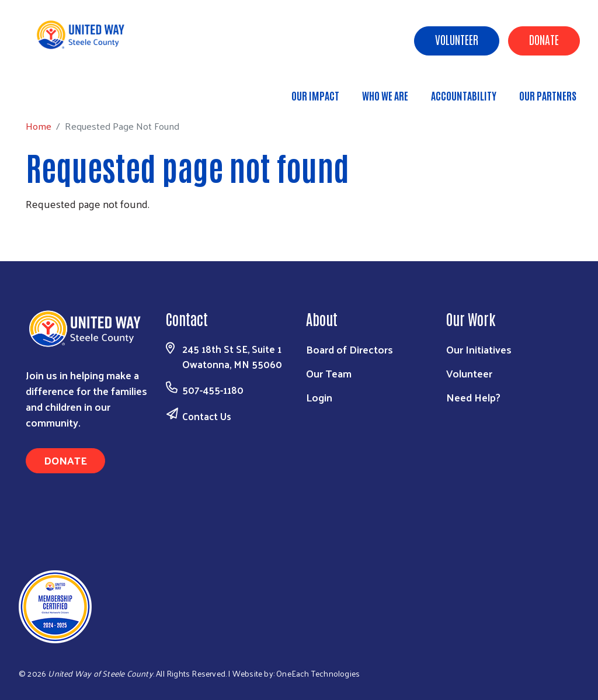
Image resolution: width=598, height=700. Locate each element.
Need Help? (473, 397)
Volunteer (457, 39)
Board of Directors (350, 349)
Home (68, 90)
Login (319, 397)
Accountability (464, 95)
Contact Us (207, 416)
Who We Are (385, 95)
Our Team (329, 373)
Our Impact (315, 95)
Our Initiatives (479, 349)
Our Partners (548, 95)
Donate (544, 39)
